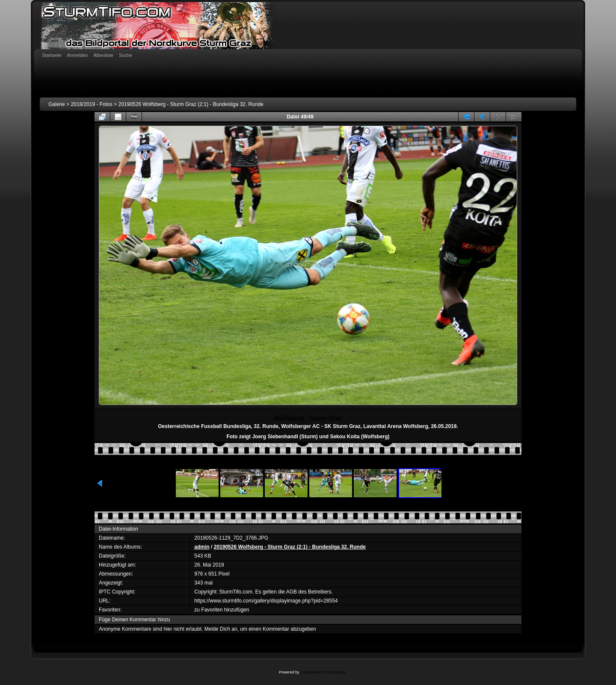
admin (202, 547)
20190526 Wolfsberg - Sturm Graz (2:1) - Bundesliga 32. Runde (191, 104)
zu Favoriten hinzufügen (222, 610)
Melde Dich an (221, 629)
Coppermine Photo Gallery (323, 672)
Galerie (57, 104)
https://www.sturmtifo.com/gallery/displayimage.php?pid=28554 (266, 601)
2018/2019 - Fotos (91, 104)
